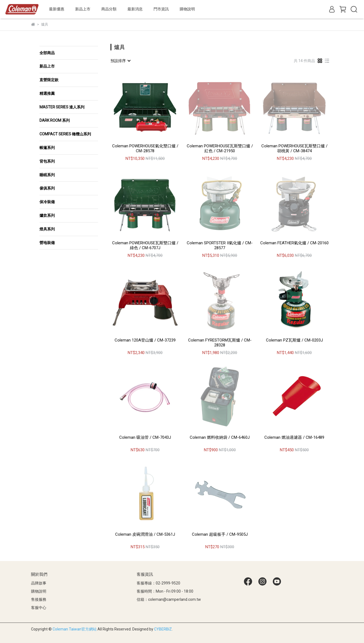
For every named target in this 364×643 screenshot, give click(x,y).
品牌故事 (39, 583)
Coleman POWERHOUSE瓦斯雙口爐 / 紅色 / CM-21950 (220, 148)
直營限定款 (49, 80)
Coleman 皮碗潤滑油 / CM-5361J (145, 534)
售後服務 (39, 599)
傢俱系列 (47, 188)
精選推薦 (47, 93)
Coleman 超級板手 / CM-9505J (220, 534)
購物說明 (39, 591)
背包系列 (47, 161)
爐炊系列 (47, 215)
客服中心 (39, 608)
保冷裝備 (47, 202)
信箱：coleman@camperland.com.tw (169, 599)
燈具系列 (47, 229)
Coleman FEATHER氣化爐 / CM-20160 (294, 243)
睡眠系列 (47, 175)
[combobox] (120, 61)
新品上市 (47, 66)
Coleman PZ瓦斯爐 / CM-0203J (294, 340)
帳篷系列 (47, 148)
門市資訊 (161, 9)
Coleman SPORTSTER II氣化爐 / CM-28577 (220, 245)
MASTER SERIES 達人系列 (62, 107)
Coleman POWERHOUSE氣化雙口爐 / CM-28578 (145, 148)
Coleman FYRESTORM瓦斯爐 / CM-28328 (220, 343)
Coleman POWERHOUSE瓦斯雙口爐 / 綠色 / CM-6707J (145, 245)
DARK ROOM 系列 (55, 120)
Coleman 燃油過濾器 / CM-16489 (294, 437)
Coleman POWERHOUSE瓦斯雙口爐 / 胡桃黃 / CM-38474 (294, 148)
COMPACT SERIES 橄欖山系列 (65, 134)
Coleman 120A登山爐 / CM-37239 (145, 340)
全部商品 (47, 53)
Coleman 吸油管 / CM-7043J (145, 437)
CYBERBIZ (163, 629)
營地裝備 (47, 243)
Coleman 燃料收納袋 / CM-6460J (220, 437)
